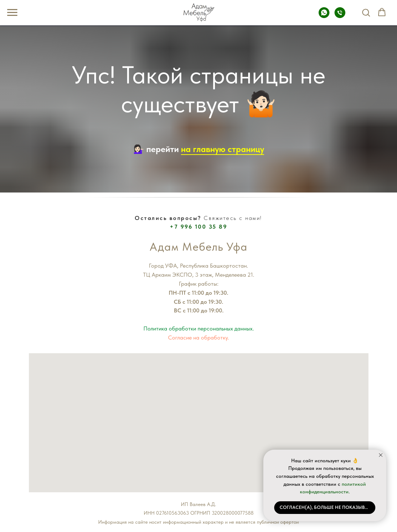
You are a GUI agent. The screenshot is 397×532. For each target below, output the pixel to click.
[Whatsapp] (324, 16)
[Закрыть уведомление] (381, 455)
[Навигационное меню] (12, 13)
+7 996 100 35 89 (198, 227)
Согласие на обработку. (198, 338)
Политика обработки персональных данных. (199, 328)
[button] (366, 12)
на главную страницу (223, 149)
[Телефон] (340, 16)
